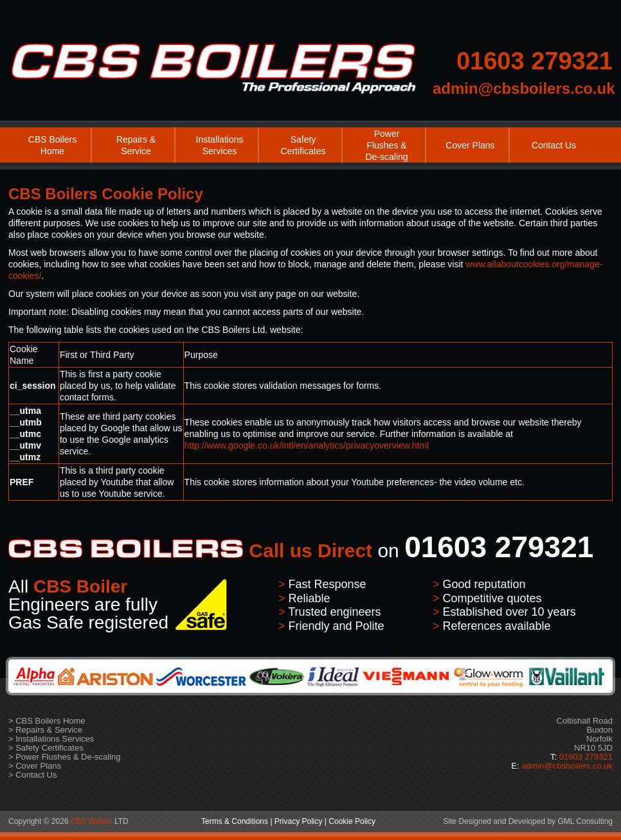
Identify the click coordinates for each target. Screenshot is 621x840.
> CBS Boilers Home (47, 721)
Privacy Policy (299, 821)
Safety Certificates (303, 145)
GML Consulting (585, 821)
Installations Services (220, 145)
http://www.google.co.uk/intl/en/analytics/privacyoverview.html (307, 445)
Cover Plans (470, 145)
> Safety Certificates (46, 748)
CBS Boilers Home (52, 145)
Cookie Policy (352, 821)
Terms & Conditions (235, 821)
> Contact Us (33, 775)
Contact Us (554, 145)
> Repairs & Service (45, 730)
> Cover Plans (35, 766)
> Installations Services (51, 739)
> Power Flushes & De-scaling (65, 757)
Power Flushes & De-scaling (386, 145)
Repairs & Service (136, 145)
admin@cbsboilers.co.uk (524, 88)
